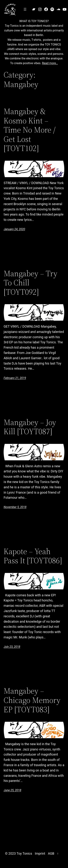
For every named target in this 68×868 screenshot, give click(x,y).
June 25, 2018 (12, 790)
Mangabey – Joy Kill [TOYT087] (30, 427)
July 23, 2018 (12, 647)
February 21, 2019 (15, 378)
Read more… (50, 63)
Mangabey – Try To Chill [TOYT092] (30, 283)
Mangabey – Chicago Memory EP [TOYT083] (32, 700)
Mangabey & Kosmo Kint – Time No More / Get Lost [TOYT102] (30, 130)
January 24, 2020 (14, 229)
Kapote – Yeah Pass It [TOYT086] (33, 556)
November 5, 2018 (15, 507)
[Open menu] (25, 9)
